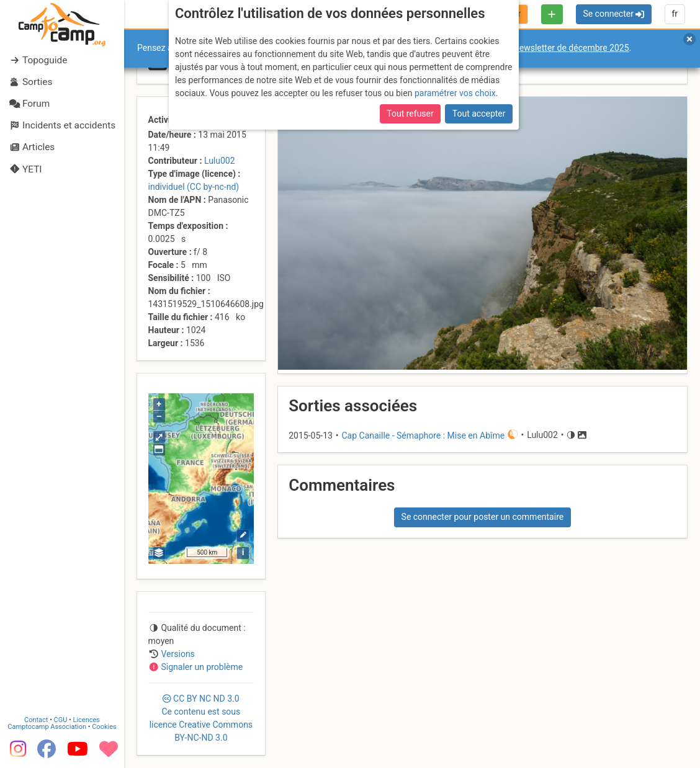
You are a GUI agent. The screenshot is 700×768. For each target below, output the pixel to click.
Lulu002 (220, 161)
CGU (61, 719)
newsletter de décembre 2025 (572, 48)
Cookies (104, 726)
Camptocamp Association (47, 726)
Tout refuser (410, 114)
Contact (36, 719)
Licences (87, 719)
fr (675, 14)
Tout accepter (479, 114)
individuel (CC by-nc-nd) (194, 187)
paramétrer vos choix (455, 93)
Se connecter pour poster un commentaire (483, 517)
